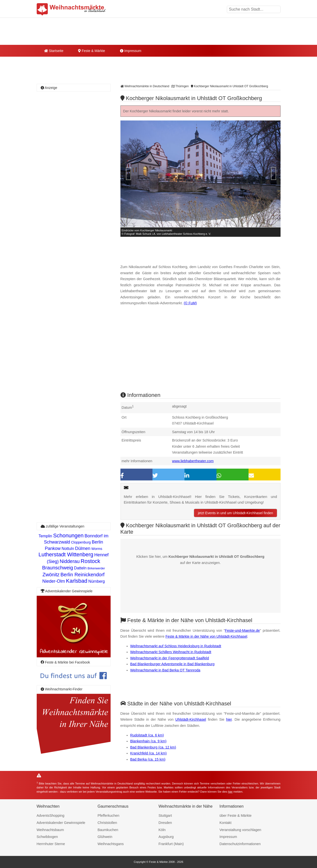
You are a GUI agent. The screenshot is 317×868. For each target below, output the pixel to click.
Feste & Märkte (92, 51)
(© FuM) (190, 303)
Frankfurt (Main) (171, 844)
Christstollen (107, 823)
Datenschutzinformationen (240, 844)
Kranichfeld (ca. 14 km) (149, 753)
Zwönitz (51, 575)
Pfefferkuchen (108, 816)
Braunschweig (58, 568)
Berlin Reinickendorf (82, 575)
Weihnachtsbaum (50, 830)
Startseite (54, 51)
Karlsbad (77, 581)
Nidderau (70, 561)
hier (229, 719)
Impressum (131, 51)
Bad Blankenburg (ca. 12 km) (153, 747)
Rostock (90, 561)
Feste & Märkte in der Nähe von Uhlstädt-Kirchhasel (206, 636)
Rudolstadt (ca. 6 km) (147, 735)
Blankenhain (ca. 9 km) (148, 741)
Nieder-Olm (54, 581)
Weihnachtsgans (111, 844)
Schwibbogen (47, 837)
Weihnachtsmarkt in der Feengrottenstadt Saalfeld (170, 658)
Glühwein (105, 837)
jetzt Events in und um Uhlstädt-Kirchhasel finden (235, 513)
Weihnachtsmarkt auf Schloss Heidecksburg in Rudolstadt (176, 646)
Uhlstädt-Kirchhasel (191, 719)
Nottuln (68, 549)
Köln (162, 830)
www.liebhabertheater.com (193, 461)
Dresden (165, 823)
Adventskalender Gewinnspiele (61, 823)
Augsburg (166, 837)
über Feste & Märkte (235, 816)
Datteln (80, 568)
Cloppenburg (81, 542)
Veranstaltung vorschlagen (240, 830)
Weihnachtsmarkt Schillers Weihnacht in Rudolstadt (171, 652)
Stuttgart (165, 816)
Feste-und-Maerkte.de (242, 630)
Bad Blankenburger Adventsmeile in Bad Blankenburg (172, 664)
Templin (45, 536)
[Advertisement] (200, 353)
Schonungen (68, 536)
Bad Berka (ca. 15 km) (148, 759)
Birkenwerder (96, 568)
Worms (97, 549)
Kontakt (225, 823)
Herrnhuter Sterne (51, 844)
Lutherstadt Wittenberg (66, 554)
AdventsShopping (51, 816)
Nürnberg (97, 581)
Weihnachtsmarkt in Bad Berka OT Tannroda (165, 670)
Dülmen (83, 548)
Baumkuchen (108, 830)
